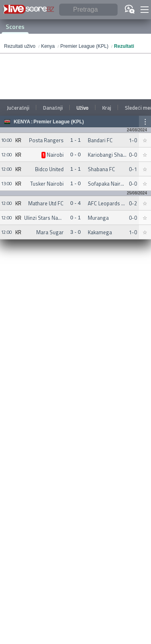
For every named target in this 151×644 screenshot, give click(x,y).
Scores (15, 27)
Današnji (53, 108)
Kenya (22, 122)
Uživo (83, 108)
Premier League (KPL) (59, 122)
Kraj (107, 108)
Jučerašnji (18, 108)
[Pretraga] (88, 10)
